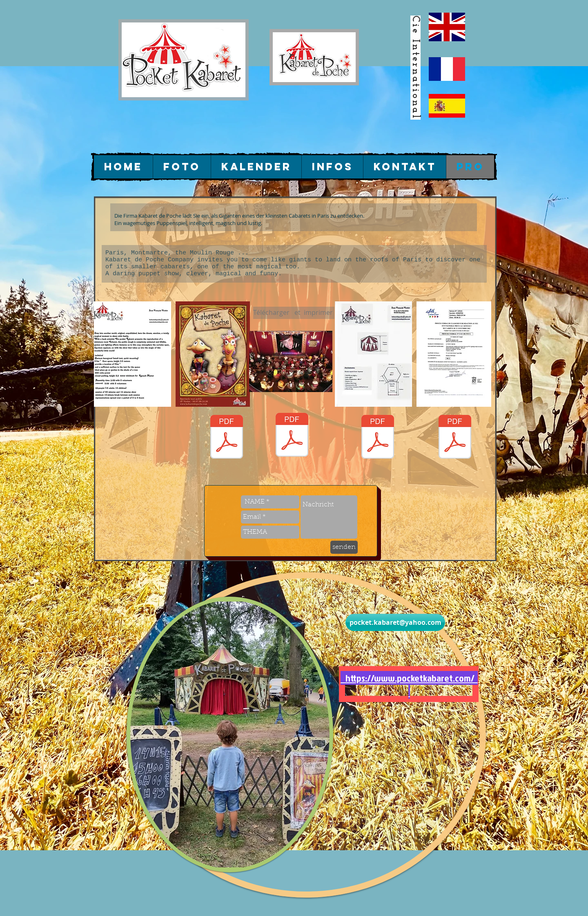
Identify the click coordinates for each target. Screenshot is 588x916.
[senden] (344, 547)
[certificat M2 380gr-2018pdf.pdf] (455, 438)
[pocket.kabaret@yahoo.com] (395, 622)
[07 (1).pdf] (292, 436)
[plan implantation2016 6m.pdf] (378, 438)
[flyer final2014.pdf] (227, 438)
